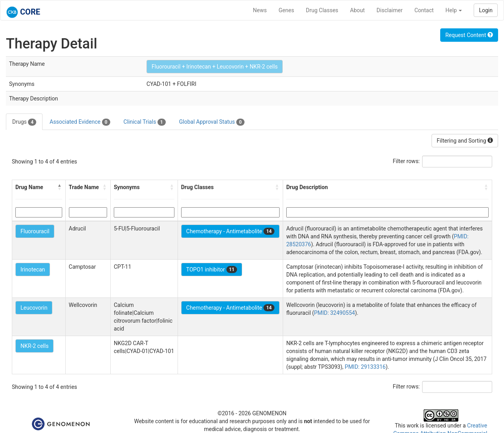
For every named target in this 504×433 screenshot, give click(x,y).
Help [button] (454, 10)
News (260, 10)
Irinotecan (33, 269)
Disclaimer (389, 10)
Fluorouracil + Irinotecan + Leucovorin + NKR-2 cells (215, 67)
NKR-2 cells (34, 346)
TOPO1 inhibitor (212, 269)
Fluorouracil (35, 231)
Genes (286, 10)
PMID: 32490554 (335, 313)
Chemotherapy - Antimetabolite (230, 231)
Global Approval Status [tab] (212, 122)
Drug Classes (322, 10)
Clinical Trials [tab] (145, 122)
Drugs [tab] (24, 122)
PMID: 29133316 (365, 367)
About (357, 10)
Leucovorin (34, 308)
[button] (60, 187)
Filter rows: (407, 161)
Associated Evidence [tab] (80, 122)
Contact (424, 10)
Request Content (469, 35)
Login (486, 10)
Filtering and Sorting (465, 141)
